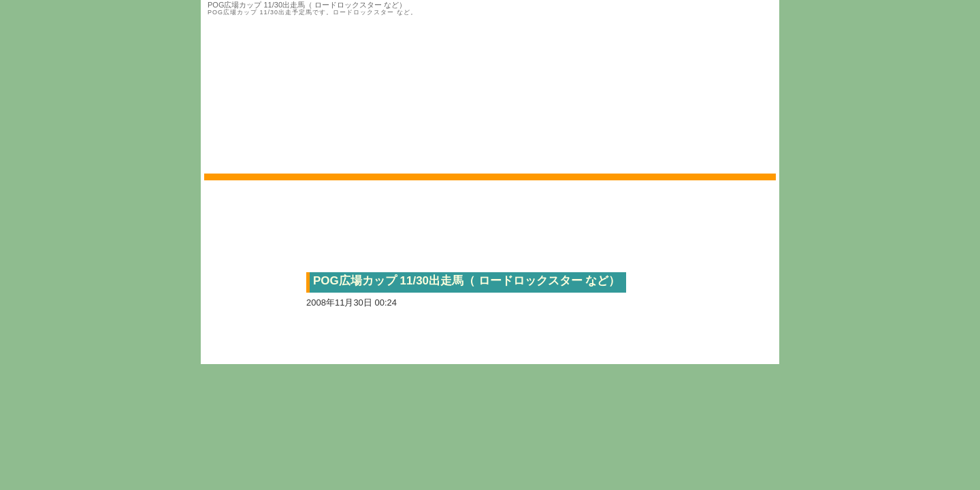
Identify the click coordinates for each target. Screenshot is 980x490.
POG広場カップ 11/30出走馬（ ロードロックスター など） (467, 281)
